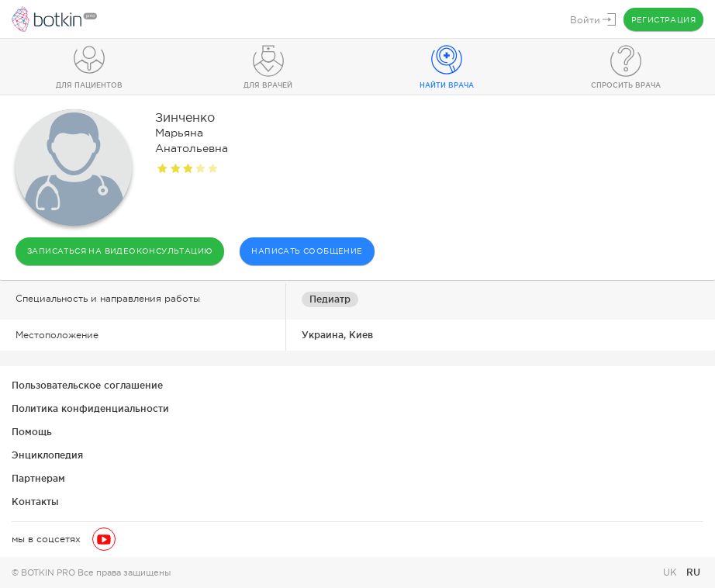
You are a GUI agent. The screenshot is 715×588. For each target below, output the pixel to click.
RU (693, 572)
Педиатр (330, 299)
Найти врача (447, 85)
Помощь (32, 432)
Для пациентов (89, 85)
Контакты (35, 502)
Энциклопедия (47, 455)
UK (672, 572)
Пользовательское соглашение (87, 385)
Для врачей (268, 85)
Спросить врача (626, 85)
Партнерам (38, 478)
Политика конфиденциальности (90, 408)
